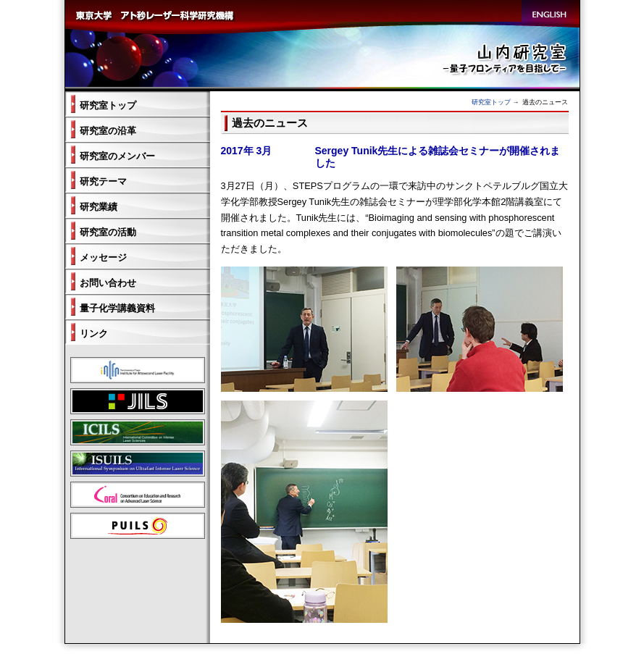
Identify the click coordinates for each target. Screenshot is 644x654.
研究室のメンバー (117, 156)
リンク (94, 334)
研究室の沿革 (108, 131)
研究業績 (99, 207)
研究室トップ (491, 102)
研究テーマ (103, 181)
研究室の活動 (108, 232)
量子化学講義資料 (117, 308)
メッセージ (103, 257)
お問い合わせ (108, 283)
